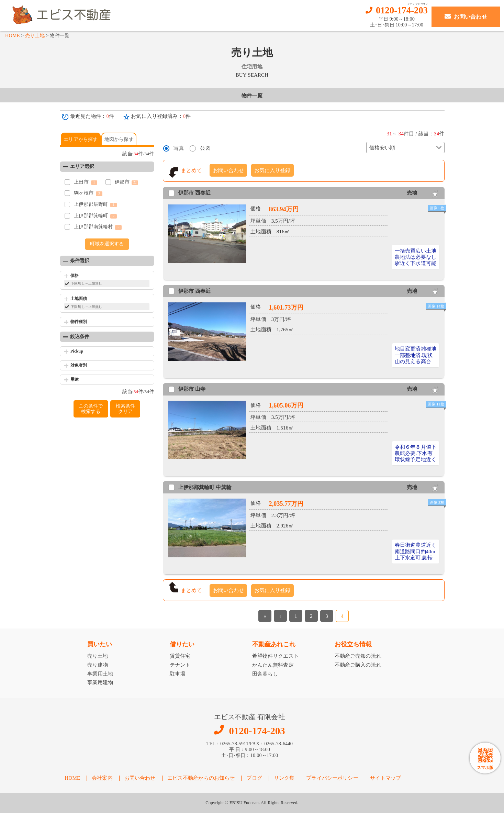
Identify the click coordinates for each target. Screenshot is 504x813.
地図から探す (119, 139)
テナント (180, 665)
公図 (205, 148)
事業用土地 (100, 674)
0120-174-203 (402, 10)
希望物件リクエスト (276, 656)
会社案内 (102, 778)
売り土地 (35, 35)
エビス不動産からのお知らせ (201, 778)
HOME (13, 35)
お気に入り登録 (272, 170)
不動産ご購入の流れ (358, 665)
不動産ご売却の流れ (358, 656)
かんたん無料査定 (273, 665)
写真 (179, 148)
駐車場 (177, 674)
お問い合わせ (228, 170)
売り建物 (98, 665)
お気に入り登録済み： (161, 116)
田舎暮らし (265, 674)
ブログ (254, 778)
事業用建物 (100, 682)
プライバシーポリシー (332, 778)
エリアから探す (81, 139)
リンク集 (284, 778)
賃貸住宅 (180, 656)
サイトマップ (386, 778)
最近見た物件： (92, 116)
